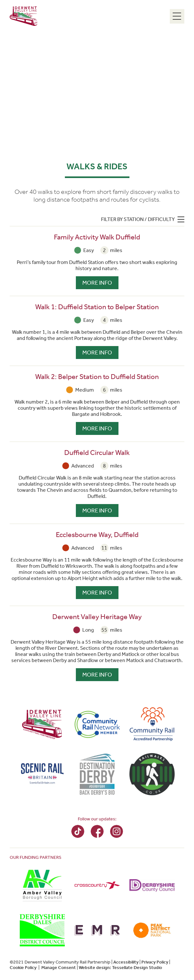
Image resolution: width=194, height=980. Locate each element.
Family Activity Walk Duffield (97, 237)
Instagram (117, 831)
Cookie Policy (23, 968)
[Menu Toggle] (177, 16)
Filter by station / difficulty (138, 219)
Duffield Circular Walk (97, 453)
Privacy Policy (155, 962)
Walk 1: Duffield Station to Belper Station (97, 307)
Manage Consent (59, 968)
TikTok (78, 831)
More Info (97, 283)
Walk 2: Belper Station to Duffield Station (97, 377)
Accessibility (126, 962)
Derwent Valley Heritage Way (97, 617)
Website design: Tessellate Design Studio (120, 968)
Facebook (97, 831)
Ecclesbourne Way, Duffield (97, 535)
